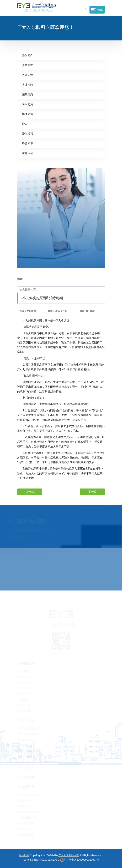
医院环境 (28, 75)
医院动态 (28, 94)
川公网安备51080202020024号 (80, 860)
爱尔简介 (28, 55)
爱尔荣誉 (28, 65)
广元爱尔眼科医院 (69, 855)
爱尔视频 (28, 133)
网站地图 (24, 855)
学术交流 (28, 104)
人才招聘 (28, 85)
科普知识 (28, 143)
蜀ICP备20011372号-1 (47, 860)
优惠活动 (28, 153)
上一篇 (30, 492)
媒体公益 (28, 114)
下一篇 (92, 492)
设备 (25, 124)
